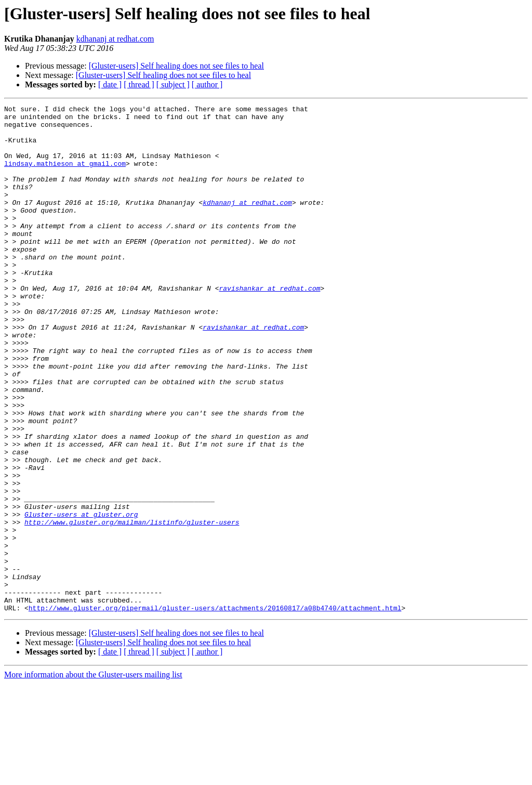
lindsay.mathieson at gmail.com (65, 176)
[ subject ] (173, 84)
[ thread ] (139, 84)
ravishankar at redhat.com (269, 325)
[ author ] (207, 84)
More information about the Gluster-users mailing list (93, 776)
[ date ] (110, 84)
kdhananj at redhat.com (115, 39)
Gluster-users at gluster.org (81, 597)
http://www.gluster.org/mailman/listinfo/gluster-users (132, 606)
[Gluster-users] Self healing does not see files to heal (176, 66)
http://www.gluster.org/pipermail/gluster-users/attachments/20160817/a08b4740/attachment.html (215, 709)
